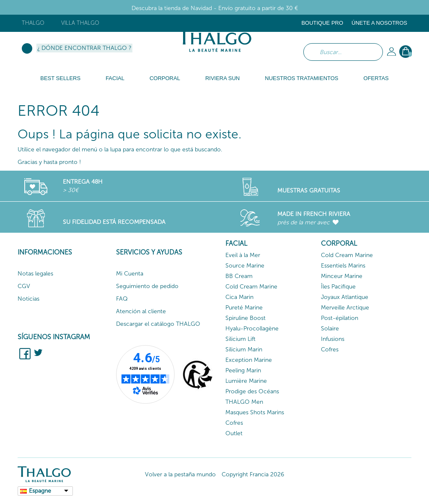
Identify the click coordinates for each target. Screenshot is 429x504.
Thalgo (33, 23)
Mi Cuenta (130, 274)
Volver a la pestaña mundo (180, 474)
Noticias (28, 299)
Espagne (40, 491)
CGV (24, 286)
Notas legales (35, 274)
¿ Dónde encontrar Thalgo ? (84, 48)
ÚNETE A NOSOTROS (379, 23)
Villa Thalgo (80, 23)
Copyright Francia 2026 (253, 474)
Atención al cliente (141, 311)
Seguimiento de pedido (147, 286)
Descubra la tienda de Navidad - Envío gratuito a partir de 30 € (215, 8)
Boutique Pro (322, 23)
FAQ (122, 299)
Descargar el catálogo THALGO (158, 324)
